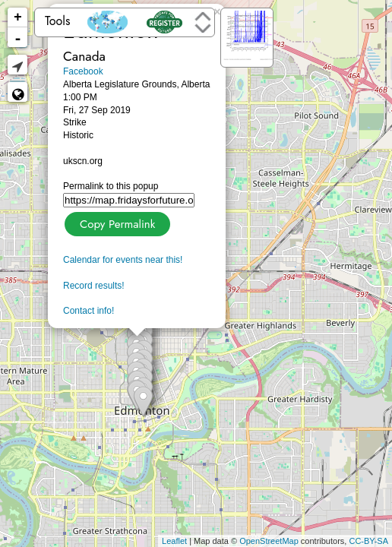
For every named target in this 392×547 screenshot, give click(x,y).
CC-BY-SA (368, 541)
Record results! (94, 286)
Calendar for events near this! (123, 260)
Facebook (83, 71)
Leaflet (174, 541)
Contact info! (89, 311)
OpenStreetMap (269, 541)
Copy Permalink (116, 222)
